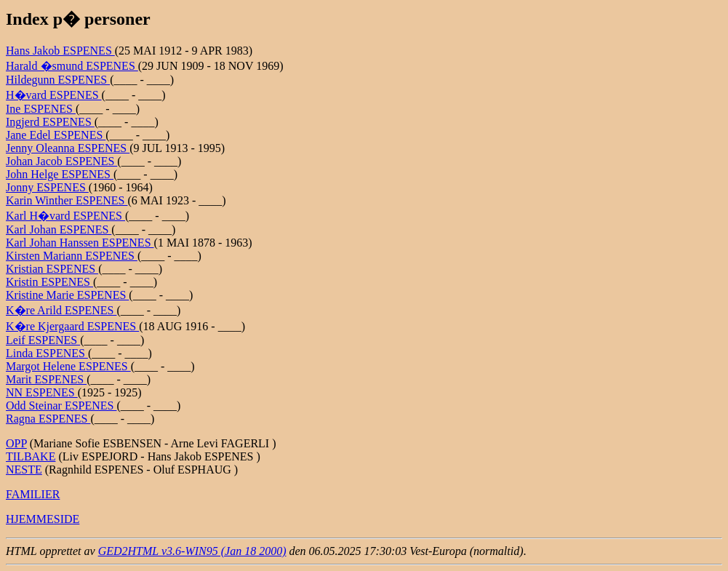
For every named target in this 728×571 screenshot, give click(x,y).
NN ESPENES (42, 392)
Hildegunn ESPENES (58, 80)
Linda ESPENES (47, 353)
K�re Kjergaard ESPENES (72, 326)
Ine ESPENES (41, 109)
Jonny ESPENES (47, 187)
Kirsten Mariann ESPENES (72, 256)
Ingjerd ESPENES (50, 122)
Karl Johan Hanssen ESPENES (80, 243)
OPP (16, 443)
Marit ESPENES (46, 379)
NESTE (24, 470)
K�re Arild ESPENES (61, 310)
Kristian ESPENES (52, 269)
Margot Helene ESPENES (68, 366)
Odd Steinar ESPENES (61, 406)
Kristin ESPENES (49, 282)
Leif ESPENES (43, 340)
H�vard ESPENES (54, 95)
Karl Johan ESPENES (59, 229)
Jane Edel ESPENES (56, 135)
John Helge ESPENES (60, 174)
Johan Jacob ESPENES (61, 161)
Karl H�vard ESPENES (65, 216)
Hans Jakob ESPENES (60, 51)
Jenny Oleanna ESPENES (68, 148)
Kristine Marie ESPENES (67, 295)
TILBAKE (31, 456)
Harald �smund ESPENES (72, 66)
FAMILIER (33, 494)
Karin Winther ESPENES (67, 200)
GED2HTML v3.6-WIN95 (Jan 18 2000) (192, 551)
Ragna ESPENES (48, 419)
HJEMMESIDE (43, 519)
